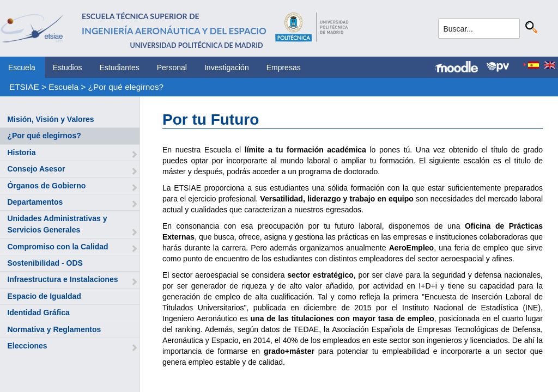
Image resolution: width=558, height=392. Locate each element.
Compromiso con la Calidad (57, 247)
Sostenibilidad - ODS (45, 263)
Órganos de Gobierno (46, 186)
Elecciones (27, 346)
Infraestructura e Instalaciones (62, 279)
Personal (172, 68)
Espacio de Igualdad (44, 296)
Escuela (22, 68)
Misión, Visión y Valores (50, 119)
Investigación (227, 68)
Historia (21, 152)
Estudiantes (120, 68)
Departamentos (35, 202)
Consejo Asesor (36, 169)
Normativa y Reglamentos (54, 329)
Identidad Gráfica (38, 313)
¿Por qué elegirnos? (126, 87)
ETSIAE (24, 87)
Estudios (68, 68)
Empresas (284, 68)
